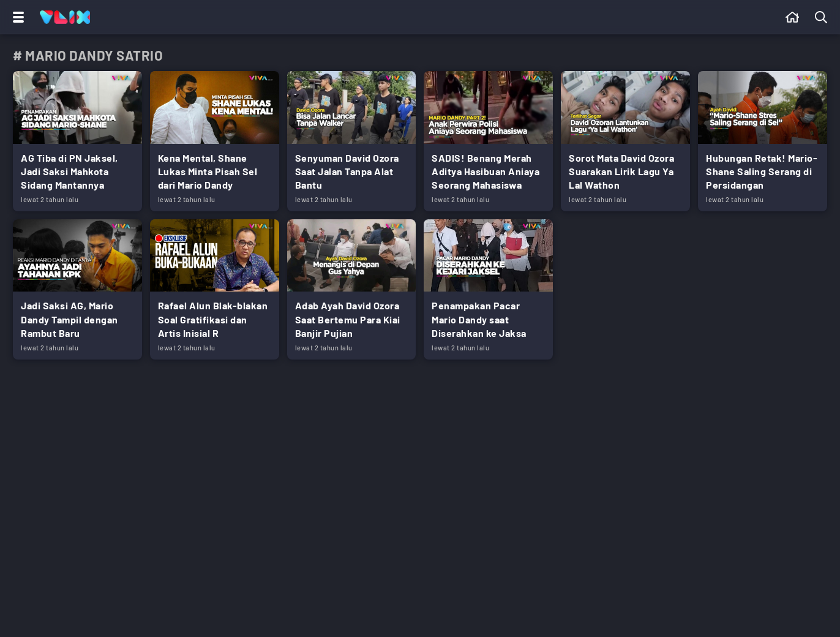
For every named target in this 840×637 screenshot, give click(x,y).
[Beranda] (793, 17)
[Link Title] (77, 141)
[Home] (65, 17)
